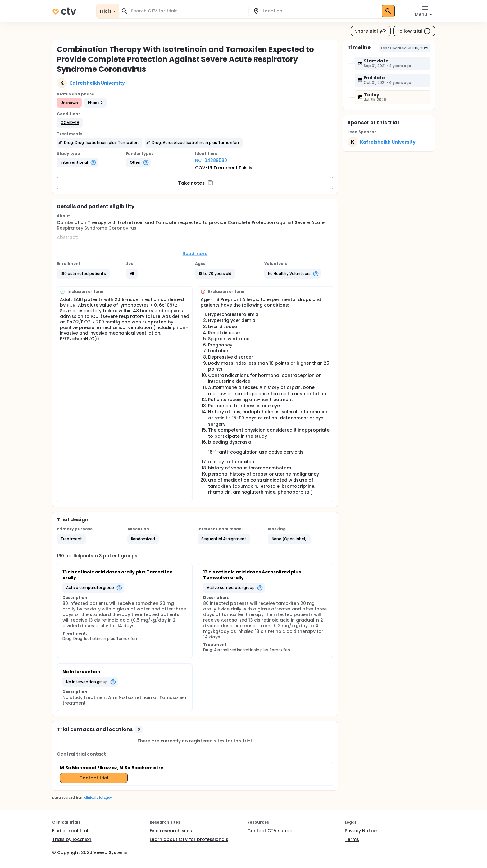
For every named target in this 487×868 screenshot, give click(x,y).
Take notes (196, 183)
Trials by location (72, 839)
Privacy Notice (361, 831)
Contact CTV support (272, 831)
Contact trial (94, 778)
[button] (70, 123)
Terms (352, 839)
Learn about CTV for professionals (189, 839)
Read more (195, 254)
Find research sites (171, 831)
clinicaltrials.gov (98, 798)
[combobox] (187, 11)
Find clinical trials (71, 831)
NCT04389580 (211, 160)
